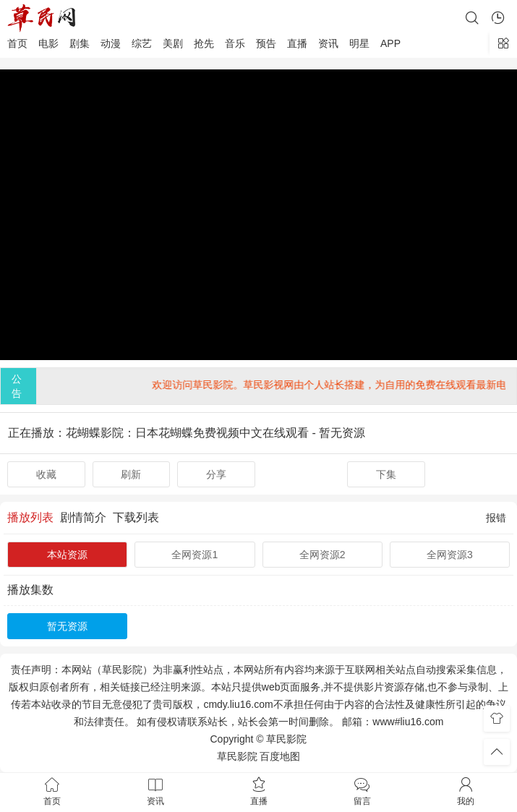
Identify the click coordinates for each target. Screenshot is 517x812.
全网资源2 (322, 555)
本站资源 (67, 555)
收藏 (46, 474)
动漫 (111, 43)
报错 (496, 518)
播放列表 (30, 517)
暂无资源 (67, 626)
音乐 (235, 43)
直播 (297, 43)
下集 (386, 474)
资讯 (328, 43)
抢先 (204, 43)
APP (390, 43)
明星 (359, 43)
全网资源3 (450, 555)
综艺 (142, 43)
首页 (17, 43)
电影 (48, 43)
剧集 (80, 43)
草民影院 (237, 756)
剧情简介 (83, 517)
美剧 (173, 43)
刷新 (131, 474)
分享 (216, 474)
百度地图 (280, 756)
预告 (266, 43)
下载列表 (136, 517)
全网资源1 (195, 555)
